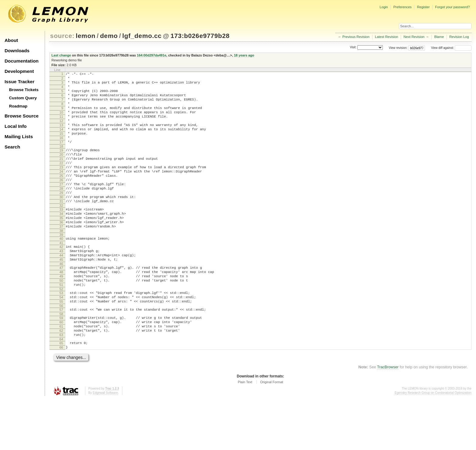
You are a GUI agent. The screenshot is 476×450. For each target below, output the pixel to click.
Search (12, 147)
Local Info (16, 126)
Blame (439, 37)
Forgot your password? (452, 7)
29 (61, 217)
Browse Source (22, 116)
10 (61, 121)
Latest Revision (387, 37)
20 (61, 171)
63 (61, 383)
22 (61, 181)
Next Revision (414, 37)
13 (61, 136)
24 (61, 192)
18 (61, 162)
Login (384, 7)
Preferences (403, 7)
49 (61, 315)
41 (61, 276)
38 (61, 263)
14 (61, 141)
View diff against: (451, 48)
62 (61, 378)
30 (61, 223)
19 (61, 166)
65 (61, 392)
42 (61, 280)
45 (61, 295)
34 (61, 242)
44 (61, 290)
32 (61, 233)
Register (423, 7)
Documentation (22, 61)
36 (61, 252)
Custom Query (23, 98)
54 (61, 339)
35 (61, 247)
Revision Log (459, 37)
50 (61, 320)
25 (61, 197)
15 (61, 146)
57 (61, 353)
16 (61, 152)
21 (61, 176)
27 (61, 207)
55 (61, 344)
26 (61, 202)
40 (61, 271)
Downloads (17, 51)
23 (61, 186)
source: (62, 36)
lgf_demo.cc (142, 36)
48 (61, 309)
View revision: (398, 48)
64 (61, 388)
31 (61, 228)
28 (61, 212)
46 (61, 300)
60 (61, 368)
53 (61, 334)
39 (61, 267)
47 (61, 304)
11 (61, 126)
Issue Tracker (19, 82)
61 (61, 373)
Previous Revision (356, 37)
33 (61, 237)
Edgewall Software (105, 444)
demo (109, 36)
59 (61, 363)
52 (61, 330)
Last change (61, 55)
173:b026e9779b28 (200, 36)
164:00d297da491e (152, 55)
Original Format (272, 433)
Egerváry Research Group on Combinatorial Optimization (433, 444)
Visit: (353, 48)
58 (61, 359)
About (11, 40)
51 (61, 325)
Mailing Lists (19, 136)
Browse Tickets (24, 90)
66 (61, 397)
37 (61, 257)
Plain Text (245, 433)
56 (61, 349)
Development (19, 71)
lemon (86, 36)
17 (61, 157)
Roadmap (18, 106)
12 (61, 131)
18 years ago (244, 55)
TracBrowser (388, 418)
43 (61, 285)
